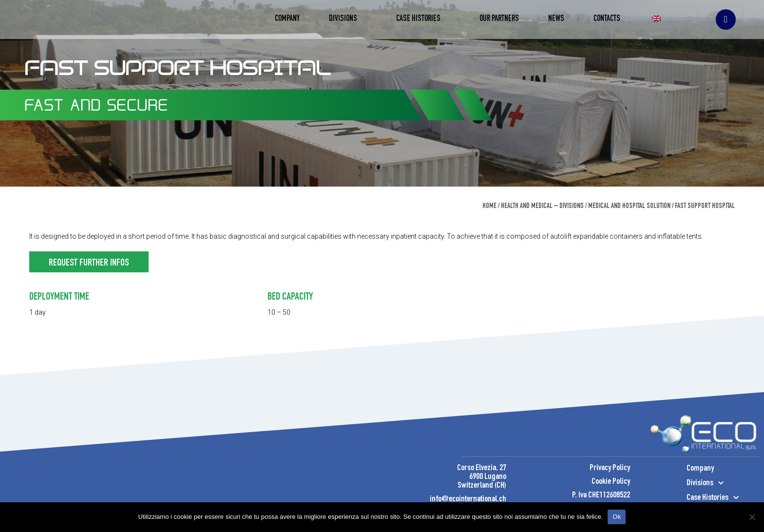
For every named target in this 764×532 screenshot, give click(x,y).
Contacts (607, 19)
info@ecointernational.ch (468, 499)
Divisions (348, 19)
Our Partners (499, 19)
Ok (617, 517)
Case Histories (423, 19)
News (556, 19)
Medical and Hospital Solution (629, 206)
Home (489, 206)
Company (287, 19)
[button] (89, 262)
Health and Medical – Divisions (542, 206)
